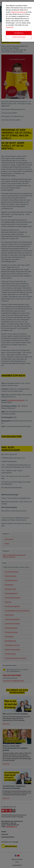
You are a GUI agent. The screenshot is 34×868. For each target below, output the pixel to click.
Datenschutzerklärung (18, 12)
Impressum (10, 27)
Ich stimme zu (19, 33)
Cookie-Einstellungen (19, 37)
